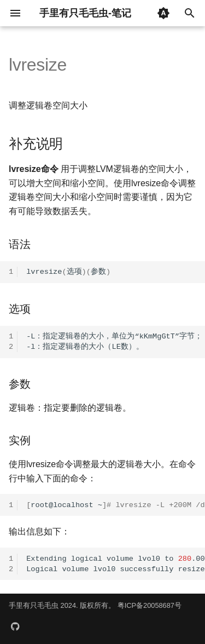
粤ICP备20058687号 (150, 605)
